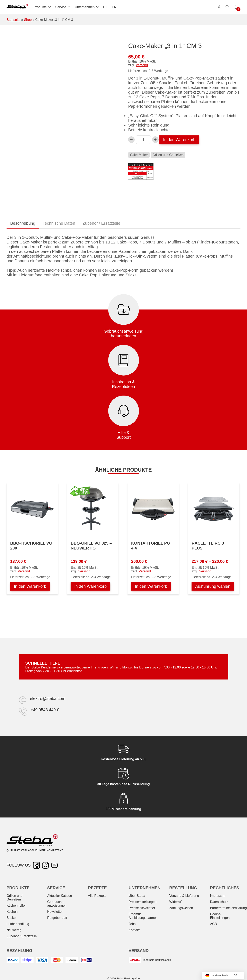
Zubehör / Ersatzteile (22, 936)
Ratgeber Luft (57, 918)
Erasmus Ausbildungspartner (143, 916)
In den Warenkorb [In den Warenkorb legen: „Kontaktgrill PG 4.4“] (151, 586)
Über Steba (137, 896)
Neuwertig (14, 930)
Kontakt (134, 930)
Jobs (132, 924)
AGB (213, 924)
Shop (28, 20)
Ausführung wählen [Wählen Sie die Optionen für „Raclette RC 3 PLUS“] (213, 586)
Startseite (14, 20)
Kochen (12, 912)
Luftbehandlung (18, 924)
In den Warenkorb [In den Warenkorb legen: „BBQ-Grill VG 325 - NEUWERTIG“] (90, 586)
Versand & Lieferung (184, 896)
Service (63, 7)
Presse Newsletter (142, 908)
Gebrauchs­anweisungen (57, 904)
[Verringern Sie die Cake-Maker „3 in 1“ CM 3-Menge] (131, 140)
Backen (12, 918)
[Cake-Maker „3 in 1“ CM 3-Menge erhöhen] (155, 140)
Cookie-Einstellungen (220, 916)
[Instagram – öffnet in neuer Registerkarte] (45, 865)
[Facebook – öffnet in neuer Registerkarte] (36, 865)
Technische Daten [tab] (59, 223)
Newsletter (55, 912)
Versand (142, 65)
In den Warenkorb (179, 140)
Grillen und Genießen (168, 155)
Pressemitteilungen (142, 902)
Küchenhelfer (16, 905)
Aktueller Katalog (60, 896)
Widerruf (175, 902)
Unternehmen (87, 7)
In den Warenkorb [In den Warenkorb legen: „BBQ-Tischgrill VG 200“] (30, 586)
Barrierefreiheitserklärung (228, 908)
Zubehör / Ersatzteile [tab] (101, 223)
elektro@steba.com (48, 699)
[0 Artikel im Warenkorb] (236, 7)
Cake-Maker (139, 155)
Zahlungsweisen (181, 908)
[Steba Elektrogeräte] (17, 7)
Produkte (42, 7)
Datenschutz (219, 902)
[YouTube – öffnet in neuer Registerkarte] (54, 865)
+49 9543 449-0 (45, 710)
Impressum (218, 896)
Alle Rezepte (97, 896)
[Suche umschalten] (228, 7)
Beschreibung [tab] (23, 223)
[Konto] (219, 7)
